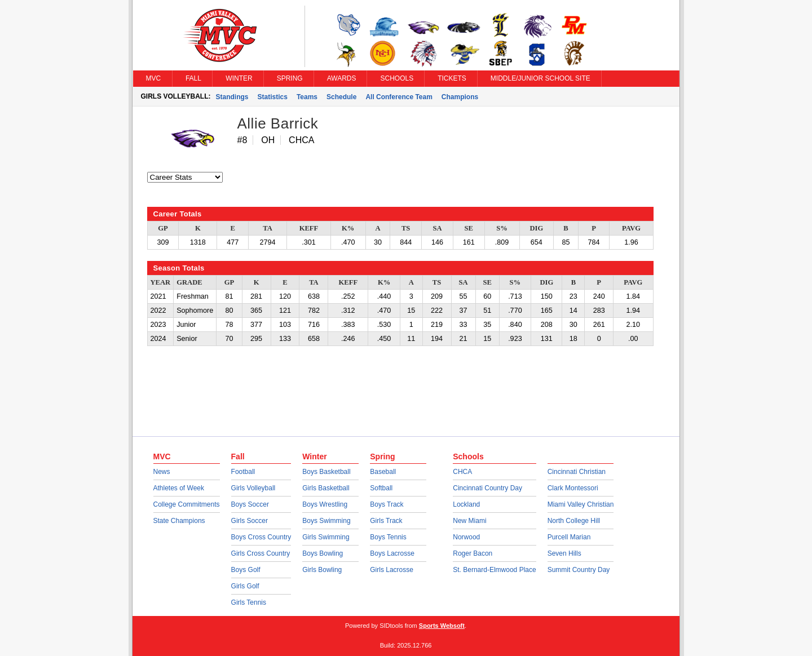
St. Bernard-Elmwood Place (494, 570)
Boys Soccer (250, 504)
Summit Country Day (579, 570)
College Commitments (187, 504)
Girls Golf (245, 586)
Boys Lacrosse (392, 553)
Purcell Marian (569, 537)
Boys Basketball (326, 472)
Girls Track (386, 521)
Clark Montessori (573, 488)
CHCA (462, 472)
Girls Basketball (326, 488)
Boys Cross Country (261, 537)
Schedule (341, 97)
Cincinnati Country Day (487, 488)
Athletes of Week (179, 488)
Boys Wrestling (325, 504)
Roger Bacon (473, 553)
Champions (460, 97)
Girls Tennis (249, 602)
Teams (307, 97)
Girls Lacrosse (392, 570)
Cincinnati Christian (577, 472)
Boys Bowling (323, 553)
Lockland (466, 504)
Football (243, 472)
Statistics (273, 97)
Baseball (383, 472)
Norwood (466, 537)
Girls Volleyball (253, 488)
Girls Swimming (326, 537)
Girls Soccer (250, 521)
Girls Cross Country (261, 553)
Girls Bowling (322, 570)
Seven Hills (564, 553)
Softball (381, 488)
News (162, 472)
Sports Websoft (442, 626)
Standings (232, 97)
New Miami (469, 521)
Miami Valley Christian (581, 504)
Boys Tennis (388, 537)
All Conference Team (399, 97)
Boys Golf (246, 570)
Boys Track (387, 504)
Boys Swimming (326, 521)
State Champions (179, 521)
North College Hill (574, 521)
